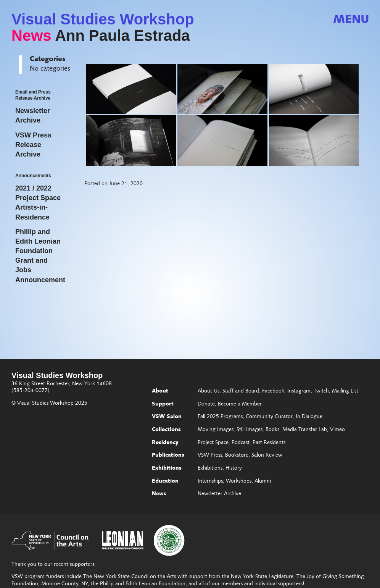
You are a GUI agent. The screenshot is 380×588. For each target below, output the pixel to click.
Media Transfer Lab (305, 430)
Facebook (273, 391)
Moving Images (216, 430)
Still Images (250, 430)
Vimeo (337, 430)
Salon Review (267, 456)
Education (165, 481)
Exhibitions (167, 468)
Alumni (263, 481)
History (234, 468)
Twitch (321, 391)
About (160, 391)
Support (163, 404)
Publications (168, 456)
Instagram (299, 391)
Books (272, 430)
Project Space (213, 443)
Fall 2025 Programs (220, 417)
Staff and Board (241, 391)
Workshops (239, 481)
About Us (209, 391)
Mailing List (345, 391)
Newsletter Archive (219, 494)
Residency (165, 443)
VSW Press (210, 456)
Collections (166, 430)
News (31, 36)
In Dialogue (309, 417)
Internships (210, 481)
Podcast (241, 443)
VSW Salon (167, 417)
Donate (206, 404)
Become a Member (240, 404)
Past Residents (269, 443)
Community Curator (269, 417)
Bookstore (237, 456)
